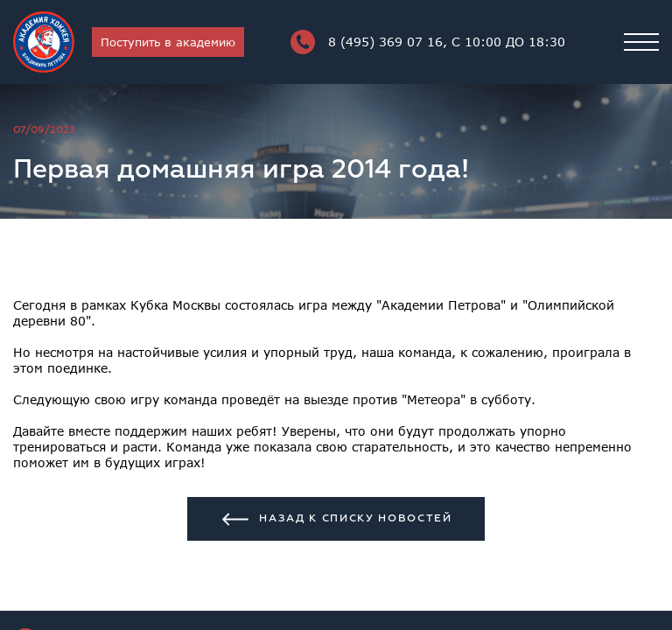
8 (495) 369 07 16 (428, 42)
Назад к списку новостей (336, 519)
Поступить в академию (168, 42)
